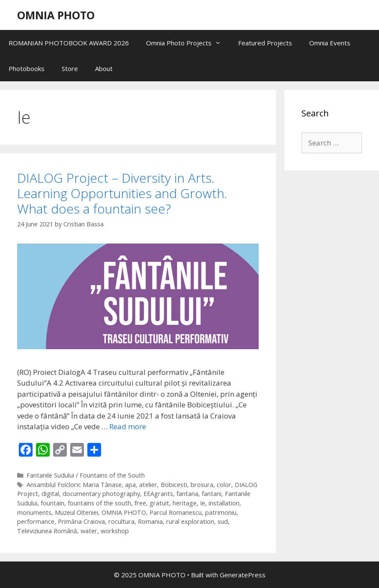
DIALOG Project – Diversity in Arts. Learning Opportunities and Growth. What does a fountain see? (122, 193)
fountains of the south (99, 503)
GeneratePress (243, 575)
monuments (34, 512)
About (104, 68)
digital (50, 494)
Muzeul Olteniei (76, 512)
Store (70, 68)
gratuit (159, 503)
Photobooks (27, 68)
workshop (115, 531)
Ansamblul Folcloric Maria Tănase (74, 485)
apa (130, 485)
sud (223, 521)
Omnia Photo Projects (188, 43)
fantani (212, 494)
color (224, 485)
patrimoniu (221, 512)
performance (36, 521)
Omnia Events (330, 43)
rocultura (121, 521)
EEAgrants (158, 494)
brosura (202, 485)
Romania (150, 521)
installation (224, 503)
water (89, 531)
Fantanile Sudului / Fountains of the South (86, 475)
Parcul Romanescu (176, 512)
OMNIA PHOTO (56, 15)
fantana (187, 494)
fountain (52, 503)
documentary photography (101, 494)
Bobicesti (174, 485)
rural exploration (190, 521)
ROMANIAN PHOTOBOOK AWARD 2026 (69, 43)
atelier (148, 485)
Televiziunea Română (47, 531)
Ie (203, 503)
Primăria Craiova (81, 521)
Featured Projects (265, 43)
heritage (185, 503)
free (140, 503)
